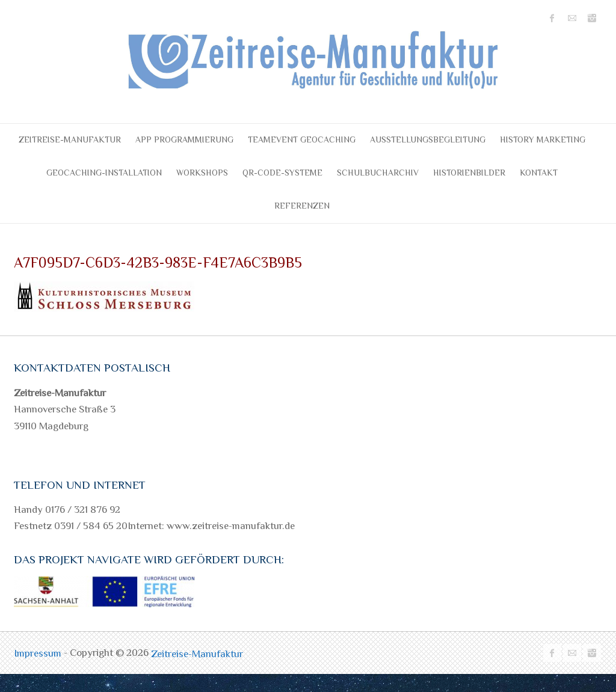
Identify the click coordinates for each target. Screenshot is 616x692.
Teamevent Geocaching (302, 139)
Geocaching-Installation (104, 173)
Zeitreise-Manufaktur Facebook (552, 18)
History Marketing (543, 139)
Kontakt (539, 173)
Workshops (202, 173)
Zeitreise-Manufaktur (70, 139)
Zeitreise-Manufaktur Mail (572, 18)
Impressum (39, 653)
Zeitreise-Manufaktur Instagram (592, 18)
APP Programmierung (184, 139)
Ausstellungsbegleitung (428, 139)
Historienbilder (469, 173)
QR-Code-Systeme (282, 173)
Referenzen (302, 206)
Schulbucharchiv (378, 173)
